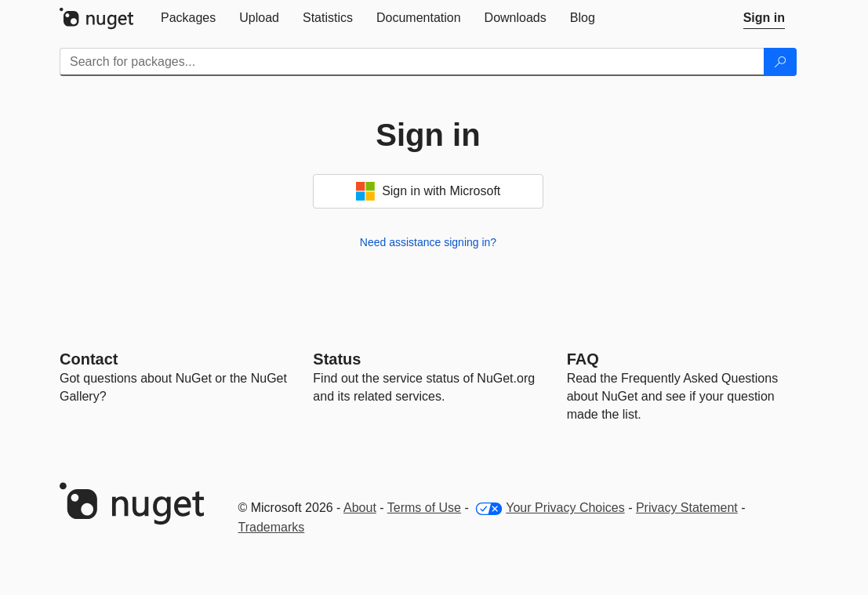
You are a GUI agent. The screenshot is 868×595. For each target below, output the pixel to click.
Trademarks (272, 527)
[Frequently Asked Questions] (583, 359)
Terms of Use (424, 508)
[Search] (780, 62)
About (360, 508)
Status (337, 359)
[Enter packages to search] (412, 62)
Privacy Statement (687, 508)
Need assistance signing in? (428, 242)
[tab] (188, 18)
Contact (89, 359)
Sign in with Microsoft (429, 191)
